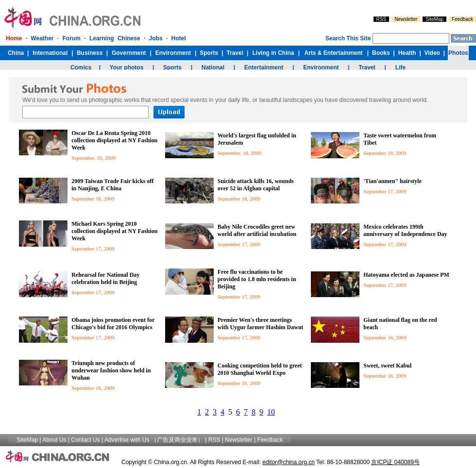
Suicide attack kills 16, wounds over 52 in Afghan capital (256, 185)
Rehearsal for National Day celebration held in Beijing (105, 278)
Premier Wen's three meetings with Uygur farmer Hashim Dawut (261, 324)
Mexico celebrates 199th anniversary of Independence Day (405, 230)
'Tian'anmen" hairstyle (392, 181)
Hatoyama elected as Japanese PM (406, 275)
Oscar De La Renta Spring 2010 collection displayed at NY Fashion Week (114, 140)
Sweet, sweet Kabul (387, 366)
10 (271, 412)
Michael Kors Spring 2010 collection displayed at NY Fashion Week (114, 231)
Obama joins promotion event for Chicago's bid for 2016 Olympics (113, 324)
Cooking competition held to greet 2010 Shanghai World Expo (260, 369)
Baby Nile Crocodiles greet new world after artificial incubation (258, 230)
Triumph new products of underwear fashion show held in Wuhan (111, 370)
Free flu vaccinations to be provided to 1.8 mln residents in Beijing (257, 279)
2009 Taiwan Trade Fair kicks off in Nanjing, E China (112, 185)
